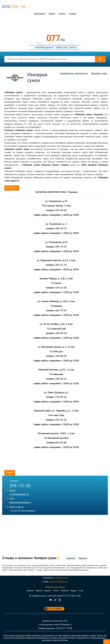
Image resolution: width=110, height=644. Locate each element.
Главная (30, 590)
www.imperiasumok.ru (20, 502)
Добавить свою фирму (55, 587)
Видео (74, 590)
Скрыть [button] (10, 472)
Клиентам (65, 590)
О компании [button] (12, 188)
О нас (81, 590)
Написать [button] (71, 558)
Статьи (56, 590)
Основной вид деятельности (74, 74)
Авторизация (40, 14)
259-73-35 (20, 486)
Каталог (62, 14)
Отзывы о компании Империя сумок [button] (31, 558)
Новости (52, 14)
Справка (72, 14)
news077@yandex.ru (59, 581)
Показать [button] (83, 558)
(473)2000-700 (61, 578)
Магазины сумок (99, 74)
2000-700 (14, 7)
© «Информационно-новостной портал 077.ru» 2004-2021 (55, 595)
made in (55, 608)
